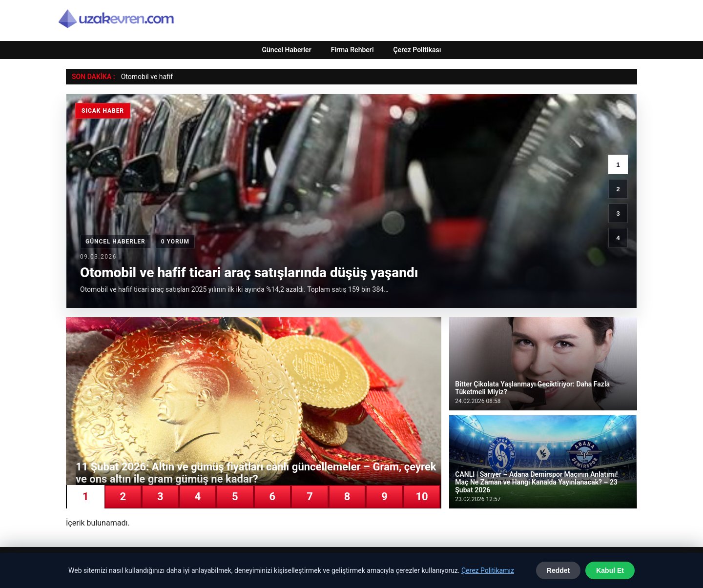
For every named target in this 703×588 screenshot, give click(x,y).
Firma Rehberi (352, 50)
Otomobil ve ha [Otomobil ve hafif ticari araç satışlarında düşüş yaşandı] (144, 77)
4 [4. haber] (618, 238)
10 (422, 497)
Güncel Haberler (286, 50)
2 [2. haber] (618, 189)
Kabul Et (610, 570)
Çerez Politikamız (488, 570)
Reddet (558, 570)
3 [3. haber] (618, 213)
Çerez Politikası (417, 50)
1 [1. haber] (618, 165)
